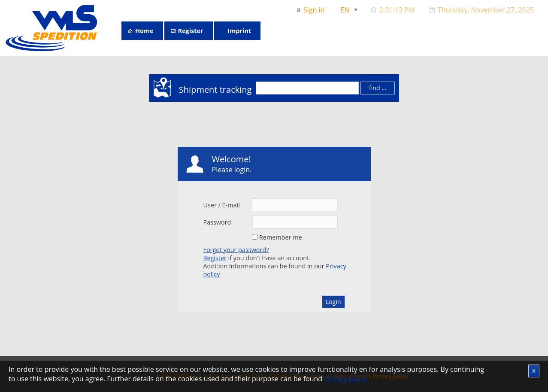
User (210, 205)
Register (191, 31)
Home (144, 31)
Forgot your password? (236, 250)
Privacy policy (345, 379)
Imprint (240, 31)
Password (217, 222)
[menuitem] (312, 10)
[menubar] (416, 10)
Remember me (281, 237)
